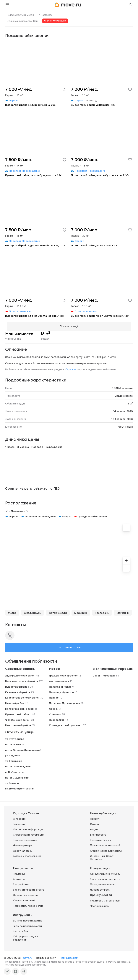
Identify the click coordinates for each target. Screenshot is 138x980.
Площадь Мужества (62, 691)
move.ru (28, 956)
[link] (21, 15)
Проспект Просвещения (40, 515)
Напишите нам (69, 956)
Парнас (14, 515)
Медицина (81, 611)
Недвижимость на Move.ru (21, 15)
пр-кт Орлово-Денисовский (23, 748)
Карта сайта (20, 930)
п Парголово (46, 15)
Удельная (55, 713)
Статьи (94, 822)
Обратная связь (23, 849)
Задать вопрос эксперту (105, 877)
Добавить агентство (25, 894)
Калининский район (18, 691)
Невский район (15, 702)
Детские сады (58, 611)
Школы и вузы (33, 611)
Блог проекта (98, 833)
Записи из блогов (100, 838)
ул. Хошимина (14, 759)
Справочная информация (29, 833)
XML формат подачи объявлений (26, 937)
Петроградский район (19, 707)
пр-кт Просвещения (18, 765)
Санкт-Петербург (104, 674)
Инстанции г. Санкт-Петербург (102, 856)
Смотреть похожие (69, 646)
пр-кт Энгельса (15, 743)
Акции (94, 828)
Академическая (59, 679)
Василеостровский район (22, 679)
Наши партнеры (23, 844)
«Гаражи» (70, 368)
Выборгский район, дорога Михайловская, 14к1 (35, 245)
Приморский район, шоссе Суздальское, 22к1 (34, 175)
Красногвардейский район (22, 696)
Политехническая (60, 685)
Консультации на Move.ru (105, 872)
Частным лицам (100, 904)
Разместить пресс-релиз (28, 904)
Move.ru (112, 960)
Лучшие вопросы (100, 888)
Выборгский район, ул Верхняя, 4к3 (93, 105)
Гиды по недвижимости (27, 924)
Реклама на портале (25, 838)
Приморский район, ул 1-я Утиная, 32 (94, 245)
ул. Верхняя (12, 781)
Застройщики (21, 883)
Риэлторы (19, 872)
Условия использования (27, 854)
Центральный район (18, 724)
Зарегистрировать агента (29, 888)
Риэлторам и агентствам (105, 899)
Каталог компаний (24, 899)
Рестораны (102, 611)
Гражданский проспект (93, 515)
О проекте (19, 817)
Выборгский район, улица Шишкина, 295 (30, 105)
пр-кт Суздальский (17, 776)
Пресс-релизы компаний (105, 844)
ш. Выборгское (14, 770)
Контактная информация (28, 828)
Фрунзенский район (18, 718)
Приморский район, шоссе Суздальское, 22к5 (100, 175)
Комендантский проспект (65, 724)
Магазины (123, 611)
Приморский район (17, 713)
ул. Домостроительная (20, 787)
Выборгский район (17, 685)
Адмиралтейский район (20, 674)
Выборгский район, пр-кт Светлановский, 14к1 (34, 316)
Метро (12, 611)
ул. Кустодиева (15, 737)
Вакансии (19, 822)
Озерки (67, 515)
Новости (95, 817)
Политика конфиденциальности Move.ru (25, 963)
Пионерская (57, 718)
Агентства (19, 877)
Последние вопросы (102, 883)
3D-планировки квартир (28, 919)
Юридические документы (106, 849)
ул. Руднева (12, 754)
